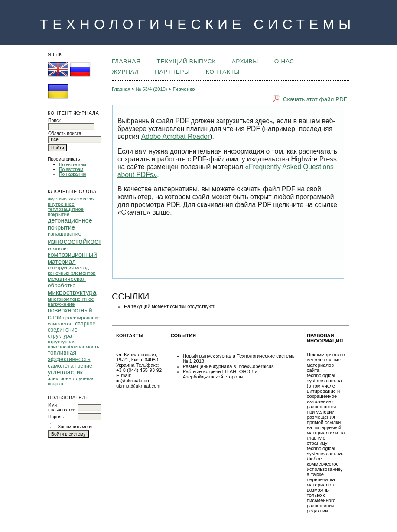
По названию (73, 174)
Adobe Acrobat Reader (176, 136)
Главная (126, 61)
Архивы (245, 61)
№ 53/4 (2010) (151, 89)
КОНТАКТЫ (223, 72)
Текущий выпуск (186, 61)
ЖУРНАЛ (125, 72)
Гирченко (184, 89)
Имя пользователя (62, 407)
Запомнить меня (75, 427)
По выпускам (73, 165)
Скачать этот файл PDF (315, 99)
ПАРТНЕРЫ (172, 72)
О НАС (284, 61)
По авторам (71, 169)
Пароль (56, 417)
